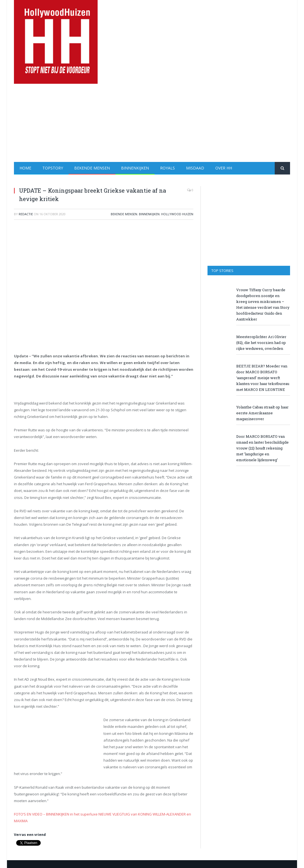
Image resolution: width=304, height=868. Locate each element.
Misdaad (195, 168)
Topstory (53, 168)
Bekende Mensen (92, 168)
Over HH (224, 168)
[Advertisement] (189, 123)
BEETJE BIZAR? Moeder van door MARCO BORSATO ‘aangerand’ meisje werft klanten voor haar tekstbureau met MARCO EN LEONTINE (263, 378)
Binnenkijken (135, 168)
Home (25, 168)
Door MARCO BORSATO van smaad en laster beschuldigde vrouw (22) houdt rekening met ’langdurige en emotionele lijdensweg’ (262, 448)
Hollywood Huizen (177, 214)
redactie (26, 214)
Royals (167, 168)
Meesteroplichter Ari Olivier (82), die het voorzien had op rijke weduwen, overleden (261, 343)
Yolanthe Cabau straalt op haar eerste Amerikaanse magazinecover (262, 413)
